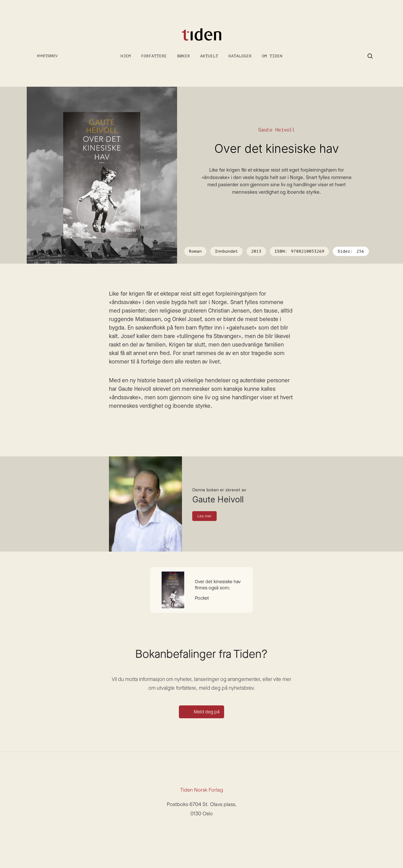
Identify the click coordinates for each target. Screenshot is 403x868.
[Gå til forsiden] (201, 35)
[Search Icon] (370, 56)
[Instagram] (195, 829)
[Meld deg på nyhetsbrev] (43, 56)
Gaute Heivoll (277, 130)
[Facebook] (208, 829)
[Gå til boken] (201, 590)
